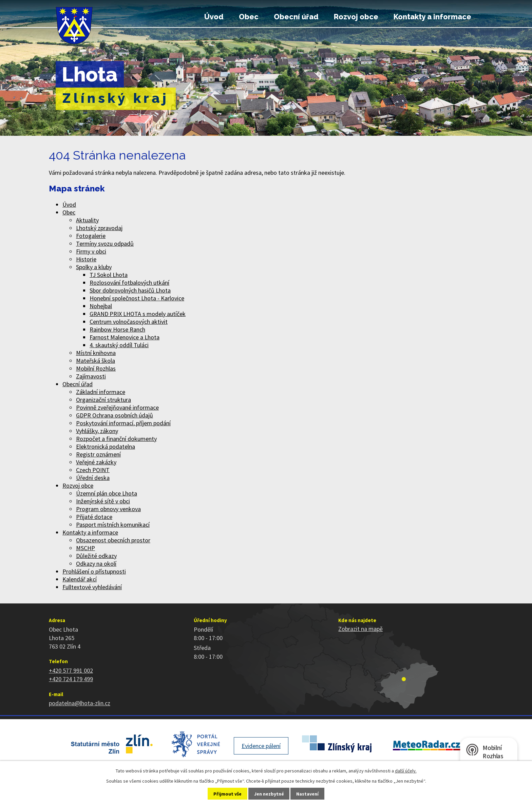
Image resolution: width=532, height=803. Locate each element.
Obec (249, 17)
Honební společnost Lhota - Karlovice (137, 298)
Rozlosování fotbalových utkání (129, 283)
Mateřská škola (96, 361)
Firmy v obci (91, 251)
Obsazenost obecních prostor (113, 540)
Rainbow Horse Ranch (117, 329)
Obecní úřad (296, 17)
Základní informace (101, 392)
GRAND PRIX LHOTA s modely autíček (138, 314)
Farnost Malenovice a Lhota (125, 337)
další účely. (406, 771)
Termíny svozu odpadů (105, 244)
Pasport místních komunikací (113, 525)
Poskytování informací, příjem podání (123, 423)
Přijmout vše (227, 794)
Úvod (214, 17)
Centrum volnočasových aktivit (129, 322)
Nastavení (307, 794)
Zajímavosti (91, 376)
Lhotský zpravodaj (99, 228)
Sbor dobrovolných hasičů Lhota (130, 290)
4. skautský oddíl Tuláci (119, 345)
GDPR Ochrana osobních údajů (115, 415)
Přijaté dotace (94, 517)
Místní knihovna (96, 353)
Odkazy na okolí (96, 564)
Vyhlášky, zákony (97, 431)
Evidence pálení (261, 746)
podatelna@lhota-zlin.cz (80, 703)
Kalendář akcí (80, 579)
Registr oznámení (98, 454)
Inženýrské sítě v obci (103, 501)
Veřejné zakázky (96, 462)
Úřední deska (93, 478)
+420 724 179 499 (71, 679)
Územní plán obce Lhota (107, 493)
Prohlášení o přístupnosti (94, 571)
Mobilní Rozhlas (96, 368)
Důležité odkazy (96, 556)
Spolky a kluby (94, 267)
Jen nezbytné (269, 794)
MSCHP (85, 548)
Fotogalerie (91, 236)
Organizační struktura (103, 400)
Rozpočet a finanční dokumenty (116, 439)
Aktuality (87, 220)
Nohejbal (101, 306)
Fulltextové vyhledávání (92, 587)
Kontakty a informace (432, 17)
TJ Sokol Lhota (109, 275)
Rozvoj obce (356, 17)
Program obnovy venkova (108, 509)
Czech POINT (93, 470)
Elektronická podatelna (106, 446)
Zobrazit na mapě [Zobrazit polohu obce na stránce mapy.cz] (360, 629)
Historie (86, 259)
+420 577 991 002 (71, 670)
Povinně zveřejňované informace (117, 407)
